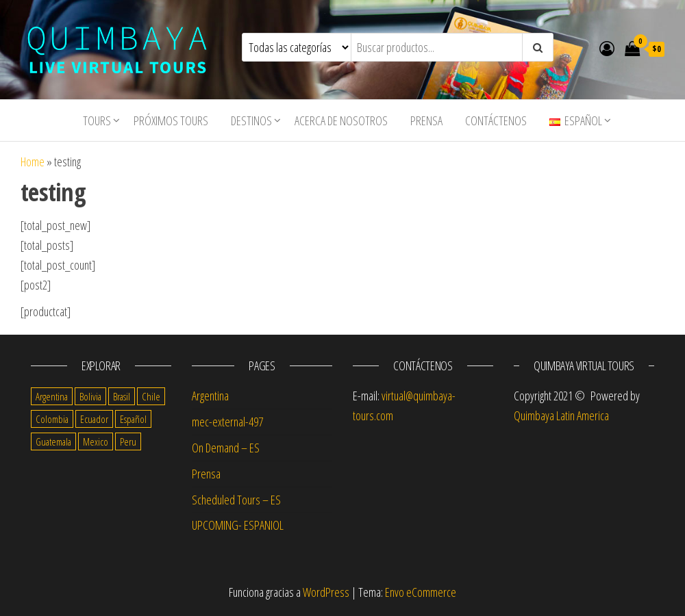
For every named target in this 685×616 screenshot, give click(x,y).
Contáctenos (496, 120)
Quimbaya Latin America (561, 415)
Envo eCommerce (421, 592)
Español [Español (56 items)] (133, 419)
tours (97, 120)
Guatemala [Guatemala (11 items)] (53, 441)
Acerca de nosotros (341, 120)
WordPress (326, 592)
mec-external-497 (227, 422)
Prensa (426, 120)
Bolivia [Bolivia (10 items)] (90, 396)
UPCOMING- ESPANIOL (238, 525)
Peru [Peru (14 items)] (128, 441)
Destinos (251, 120)
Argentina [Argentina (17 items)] (52, 396)
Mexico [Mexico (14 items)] (96, 441)
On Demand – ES (226, 448)
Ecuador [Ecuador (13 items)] (94, 419)
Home (33, 162)
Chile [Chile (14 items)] (151, 396)
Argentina (210, 396)
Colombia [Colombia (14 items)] (52, 419)
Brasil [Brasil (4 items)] (122, 396)
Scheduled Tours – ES (236, 500)
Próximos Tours (171, 120)
